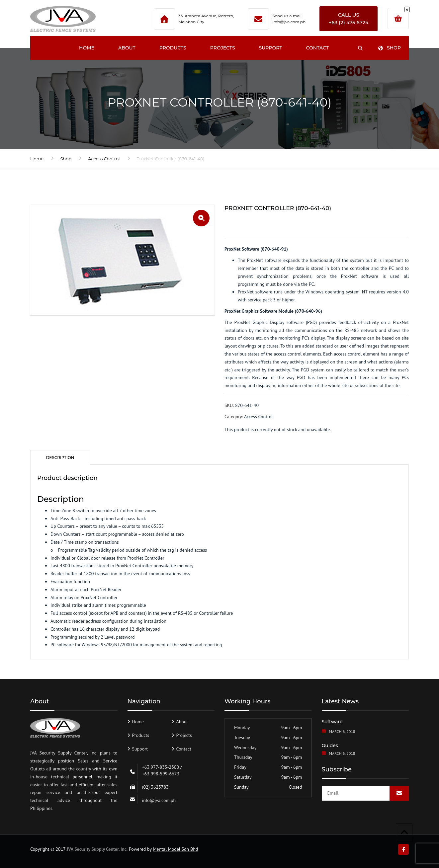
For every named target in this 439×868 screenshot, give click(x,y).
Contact (317, 48)
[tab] (60, 457)
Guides (330, 746)
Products (173, 48)
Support (271, 48)
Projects (223, 48)
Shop (389, 48)
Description (60, 458)
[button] (201, 218)
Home (87, 48)
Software (332, 722)
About (127, 48)
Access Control (104, 159)
